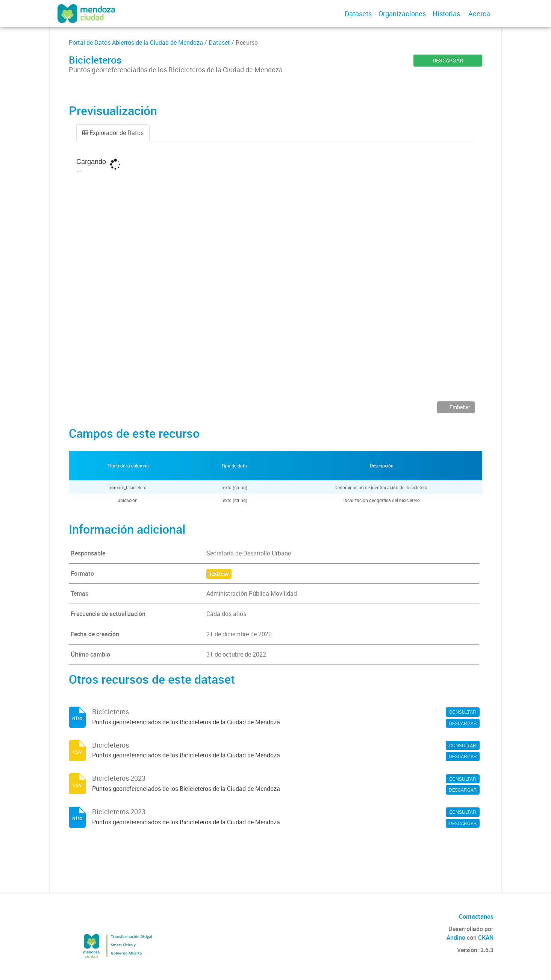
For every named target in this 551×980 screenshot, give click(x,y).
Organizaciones (402, 14)
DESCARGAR (448, 60)
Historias (446, 14)
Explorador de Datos (113, 133)
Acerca (479, 14)
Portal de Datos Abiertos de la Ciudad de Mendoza (136, 42)
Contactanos (476, 916)
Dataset (219, 42)
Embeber (459, 407)
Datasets (358, 14)
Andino (456, 938)
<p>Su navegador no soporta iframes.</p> (275, 277)
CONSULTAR (463, 712)
